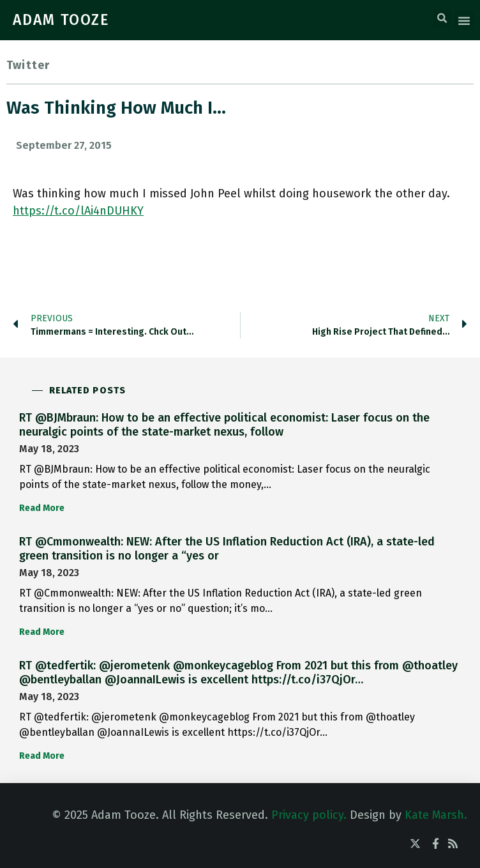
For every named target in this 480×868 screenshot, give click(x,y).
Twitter (28, 65)
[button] (442, 19)
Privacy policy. (309, 815)
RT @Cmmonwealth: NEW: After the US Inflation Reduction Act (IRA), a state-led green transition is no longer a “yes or (227, 549)
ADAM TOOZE (61, 20)
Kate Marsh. (436, 815)
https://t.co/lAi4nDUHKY (78, 211)
